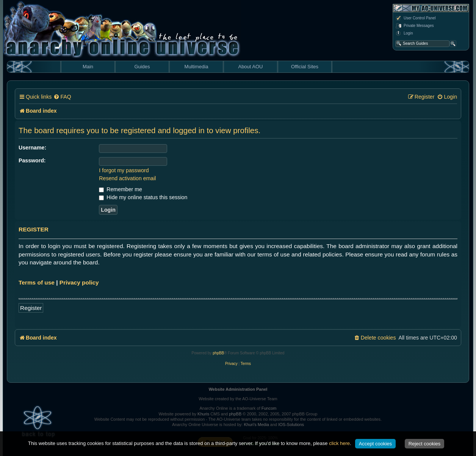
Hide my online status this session (143, 197)
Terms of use (37, 282)
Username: (32, 148)
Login (404, 33)
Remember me (120, 189)
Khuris (203, 414)
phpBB (218, 353)
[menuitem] (62, 97)
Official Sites (305, 67)
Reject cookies (425, 444)
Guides (142, 67)
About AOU (250, 67)
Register (31, 308)
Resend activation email (127, 178)
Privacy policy (79, 282)
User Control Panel (415, 18)
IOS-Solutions (291, 425)
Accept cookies (375, 444)
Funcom (269, 408)
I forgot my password (124, 170)
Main (88, 67)
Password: (32, 160)
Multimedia (197, 67)
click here (339, 443)
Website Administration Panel (238, 389)
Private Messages (414, 26)
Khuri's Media (256, 425)
